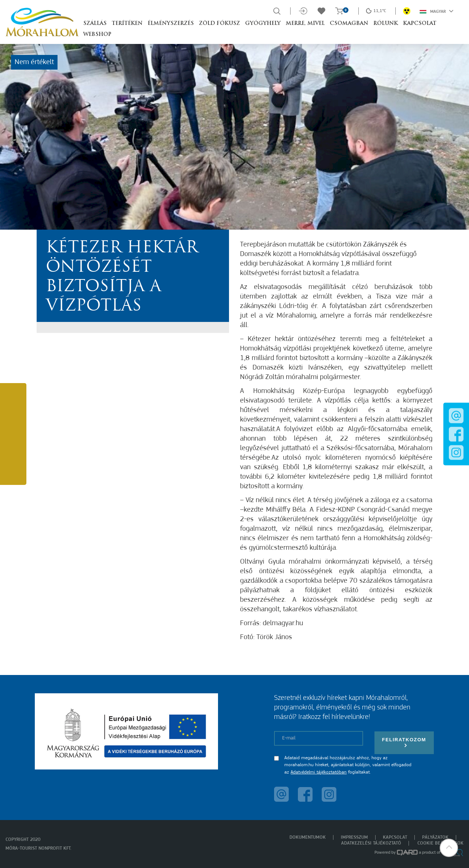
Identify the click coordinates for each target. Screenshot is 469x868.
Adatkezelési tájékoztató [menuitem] (371, 843)
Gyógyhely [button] (263, 24)
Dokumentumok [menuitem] (308, 837)
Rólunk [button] (386, 24)
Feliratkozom (404, 743)
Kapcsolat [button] (420, 24)
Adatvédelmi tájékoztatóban (319, 772)
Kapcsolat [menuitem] (395, 837)
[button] (449, 848)
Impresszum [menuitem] (354, 837)
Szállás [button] (95, 24)
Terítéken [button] (127, 24)
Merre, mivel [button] (305, 24)
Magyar (437, 11)
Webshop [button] (97, 35)
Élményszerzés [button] (171, 24)
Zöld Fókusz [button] (219, 24)
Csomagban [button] (349, 24)
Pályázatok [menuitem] (435, 837)
